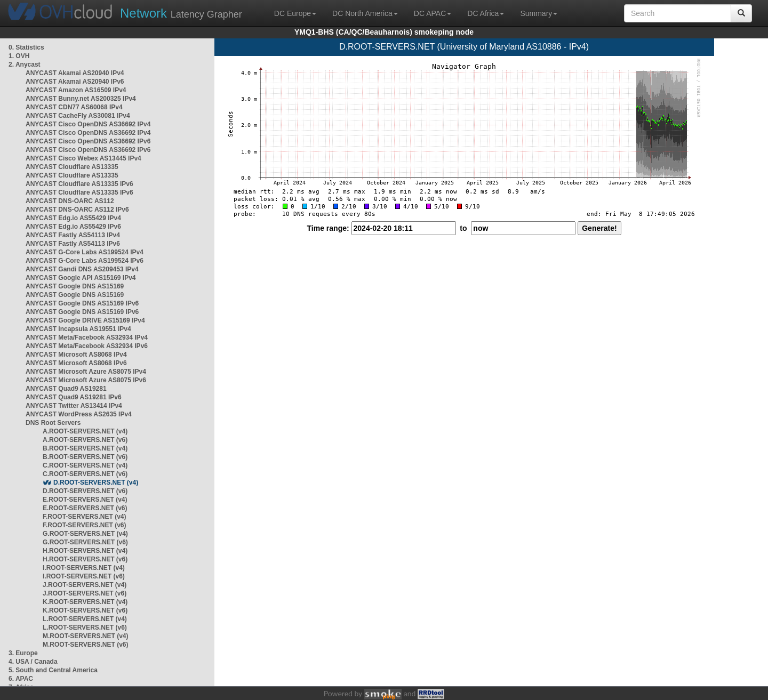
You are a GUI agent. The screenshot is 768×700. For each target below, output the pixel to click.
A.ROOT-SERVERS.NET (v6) (85, 440)
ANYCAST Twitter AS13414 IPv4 (74, 406)
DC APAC (433, 13)
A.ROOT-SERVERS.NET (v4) (85, 431)
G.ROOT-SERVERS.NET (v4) (85, 534)
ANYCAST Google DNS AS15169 (75, 286)
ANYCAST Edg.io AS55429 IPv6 (73, 227)
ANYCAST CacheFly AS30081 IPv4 (78, 116)
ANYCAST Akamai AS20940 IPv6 (75, 82)
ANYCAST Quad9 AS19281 (66, 389)
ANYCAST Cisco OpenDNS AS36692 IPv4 (88, 124)
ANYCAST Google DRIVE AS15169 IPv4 (85, 320)
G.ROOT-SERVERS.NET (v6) (85, 542)
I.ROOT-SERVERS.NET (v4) (84, 568)
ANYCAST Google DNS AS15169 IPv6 (82, 303)
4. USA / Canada (33, 662)
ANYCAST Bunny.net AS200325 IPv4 (81, 99)
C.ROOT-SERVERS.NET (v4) (85, 465)
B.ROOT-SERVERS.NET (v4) (85, 448)
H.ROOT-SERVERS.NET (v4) (85, 551)
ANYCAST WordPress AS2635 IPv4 (79, 414)
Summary (539, 13)
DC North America (365, 13)
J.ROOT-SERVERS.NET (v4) (85, 585)
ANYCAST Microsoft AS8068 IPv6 (76, 363)
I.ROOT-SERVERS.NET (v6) (84, 576)
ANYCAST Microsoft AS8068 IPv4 (76, 355)
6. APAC (21, 679)
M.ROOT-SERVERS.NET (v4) (85, 636)
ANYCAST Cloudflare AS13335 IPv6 (79, 184)
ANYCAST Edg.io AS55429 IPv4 (73, 218)
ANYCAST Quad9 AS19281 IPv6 (74, 397)
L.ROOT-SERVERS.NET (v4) (85, 619)
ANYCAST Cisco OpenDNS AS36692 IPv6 (88, 141)
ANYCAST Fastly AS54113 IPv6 (73, 244)
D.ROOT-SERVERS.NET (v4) (96, 482)
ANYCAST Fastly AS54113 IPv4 (73, 235)
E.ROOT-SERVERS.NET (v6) (85, 508)
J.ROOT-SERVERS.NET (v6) (85, 593)
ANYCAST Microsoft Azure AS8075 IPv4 (86, 372)
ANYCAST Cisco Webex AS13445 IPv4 (83, 158)
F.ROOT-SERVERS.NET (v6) (84, 525)
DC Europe (295, 13)
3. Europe (23, 653)
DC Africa (486, 13)
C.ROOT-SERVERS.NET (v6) (85, 474)
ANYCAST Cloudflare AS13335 (72, 167)
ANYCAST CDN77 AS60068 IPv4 (74, 107)
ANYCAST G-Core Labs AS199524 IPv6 (85, 261)
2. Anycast (25, 65)
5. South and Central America (53, 670)
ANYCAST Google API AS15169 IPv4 (81, 278)
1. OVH (19, 56)
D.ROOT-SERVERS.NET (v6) (85, 491)
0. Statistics (26, 47)
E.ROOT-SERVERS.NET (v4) (85, 500)
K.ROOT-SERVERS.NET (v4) (85, 602)
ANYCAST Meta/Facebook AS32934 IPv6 (87, 346)
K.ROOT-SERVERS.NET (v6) (85, 610)
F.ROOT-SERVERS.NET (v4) (84, 517)
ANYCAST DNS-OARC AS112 (70, 201)
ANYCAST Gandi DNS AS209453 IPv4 (82, 269)
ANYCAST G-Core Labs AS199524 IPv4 (85, 252)
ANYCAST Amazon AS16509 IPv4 (76, 90)
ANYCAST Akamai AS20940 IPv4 (75, 73)
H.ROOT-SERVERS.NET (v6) (85, 559)
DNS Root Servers (53, 423)
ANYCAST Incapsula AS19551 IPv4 (78, 329)
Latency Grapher (181, 13)
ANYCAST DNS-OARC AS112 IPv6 (77, 210)
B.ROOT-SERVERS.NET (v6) (85, 457)
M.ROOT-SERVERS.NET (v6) (85, 645)
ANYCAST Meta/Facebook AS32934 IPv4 (87, 337)
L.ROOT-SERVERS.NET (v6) (85, 627)
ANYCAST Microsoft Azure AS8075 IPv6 (86, 380)
